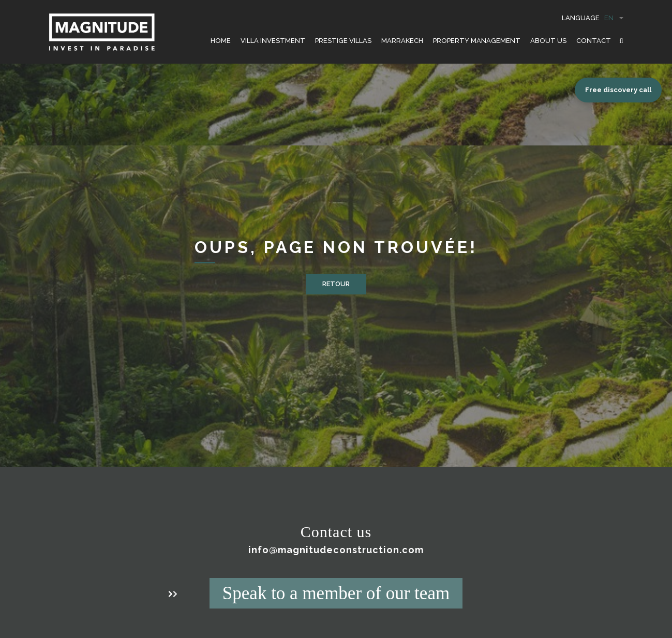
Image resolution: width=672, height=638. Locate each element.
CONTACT (594, 41)
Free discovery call (618, 90)
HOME (221, 41)
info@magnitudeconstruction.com (336, 550)
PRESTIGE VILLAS (343, 41)
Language (593, 18)
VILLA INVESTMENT (273, 41)
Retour (336, 284)
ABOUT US (548, 41)
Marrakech (402, 41)
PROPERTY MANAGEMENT (477, 41)
